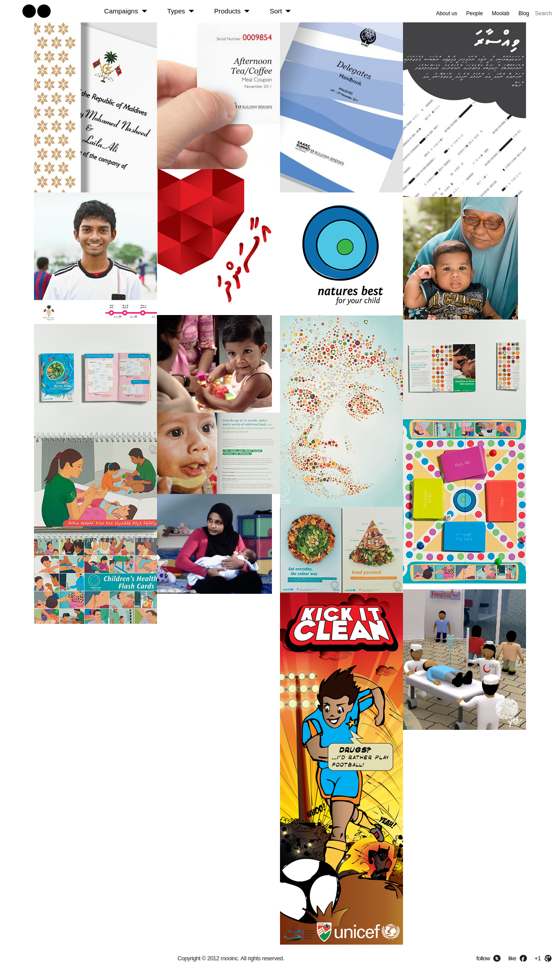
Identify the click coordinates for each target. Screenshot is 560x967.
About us (447, 13)
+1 (538, 958)
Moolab (501, 13)
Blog (524, 13)
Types (176, 11)
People (474, 13)
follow (483, 958)
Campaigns (121, 11)
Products (227, 11)
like (512, 958)
